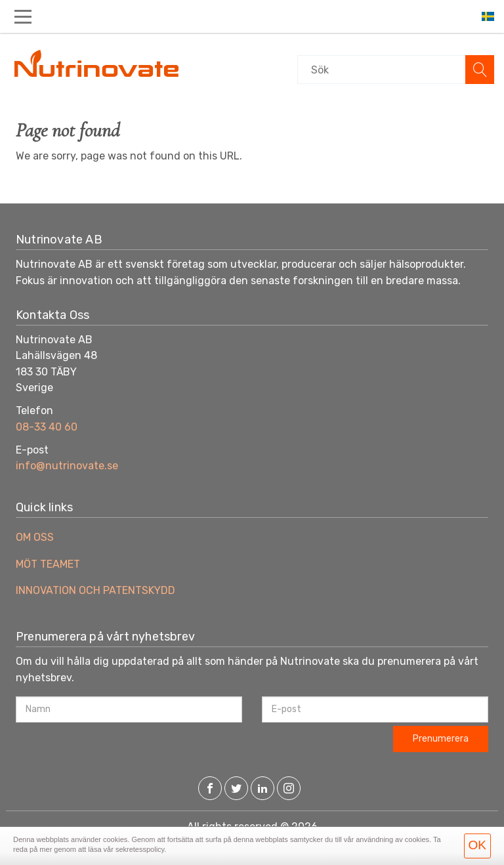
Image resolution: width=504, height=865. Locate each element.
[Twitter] (236, 790)
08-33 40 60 (47, 427)
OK (477, 845)
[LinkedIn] (262, 790)
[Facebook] (210, 790)
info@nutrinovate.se (67, 466)
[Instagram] (289, 790)
